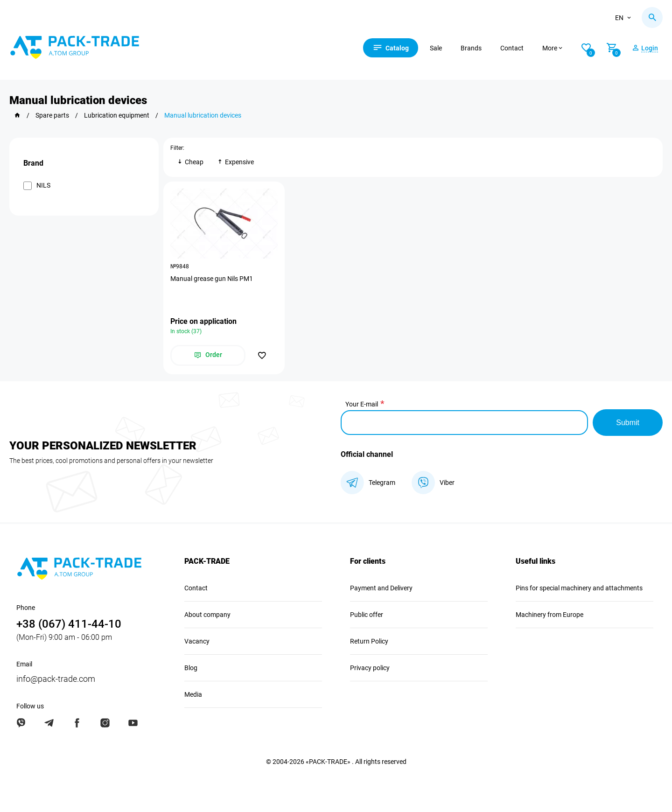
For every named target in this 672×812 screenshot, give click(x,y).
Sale (436, 48)
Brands (471, 48)
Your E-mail (362, 404)
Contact (512, 48)
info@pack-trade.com (56, 679)
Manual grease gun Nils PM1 (212, 279)
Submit (628, 423)
